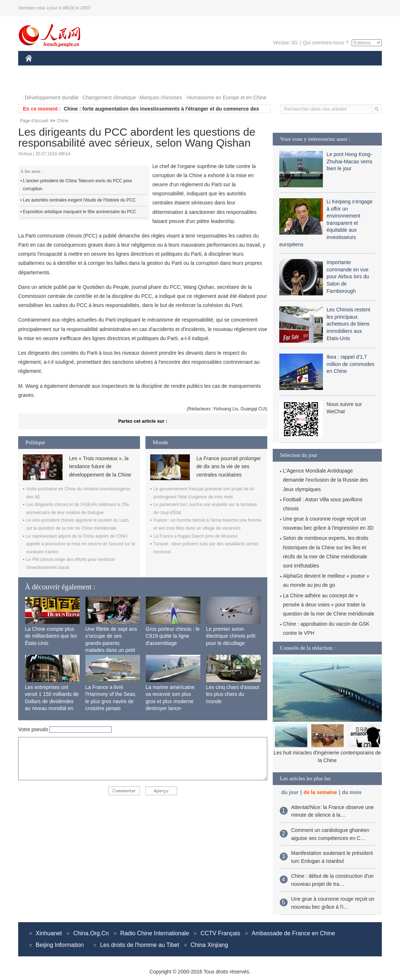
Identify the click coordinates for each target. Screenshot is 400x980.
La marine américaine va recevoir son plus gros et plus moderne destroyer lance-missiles (170, 701)
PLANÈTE (277, 69)
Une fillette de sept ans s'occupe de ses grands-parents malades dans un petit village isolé (111, 643)
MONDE (103, 69)
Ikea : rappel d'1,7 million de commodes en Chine (351, 364)
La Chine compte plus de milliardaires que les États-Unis (51, 636)
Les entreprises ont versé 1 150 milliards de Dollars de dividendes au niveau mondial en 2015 (52, 701)
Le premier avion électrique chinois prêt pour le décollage (231, 636)
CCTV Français (220, 933)
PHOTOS (40, 83)
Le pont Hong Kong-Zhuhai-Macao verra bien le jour (349, 161)
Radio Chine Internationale (155, 933)
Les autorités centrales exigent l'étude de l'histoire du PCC (79, 200)
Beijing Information (60, 945)
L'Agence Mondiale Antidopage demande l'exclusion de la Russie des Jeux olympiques (325, 480)
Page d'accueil (34, 121)
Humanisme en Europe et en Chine (227, 97)
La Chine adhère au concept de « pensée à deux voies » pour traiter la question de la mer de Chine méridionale (329, 605)
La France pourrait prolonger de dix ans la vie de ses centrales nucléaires (229, 467)
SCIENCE (165, 69)
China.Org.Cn (91, 933)
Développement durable (52, 97)
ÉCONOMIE (69, 69)
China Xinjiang (209, 945)
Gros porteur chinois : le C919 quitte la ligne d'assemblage (173, 636)
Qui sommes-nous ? (326, 43)
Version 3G (285, 43)
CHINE (38, 69)
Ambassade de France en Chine (293, 933)
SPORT (306, 69)
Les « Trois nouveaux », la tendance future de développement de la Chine (100, 467)
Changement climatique (109, 97)
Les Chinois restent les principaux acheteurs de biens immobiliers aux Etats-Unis (348, 324)
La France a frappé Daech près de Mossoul (195, 536)
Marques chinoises (161, 97)
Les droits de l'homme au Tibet (139, 945)
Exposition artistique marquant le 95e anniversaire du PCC (80, 212)
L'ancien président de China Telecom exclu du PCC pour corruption (77, 185)
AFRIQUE (133, 69)
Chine (63, 121)
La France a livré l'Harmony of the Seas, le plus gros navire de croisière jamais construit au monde (111, 701)
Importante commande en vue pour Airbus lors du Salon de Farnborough (348, 276)
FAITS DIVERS (237, 69)
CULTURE (198, 69)
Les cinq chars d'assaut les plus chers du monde (233, 694)
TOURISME (337, 69)
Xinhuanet (49, 933)
